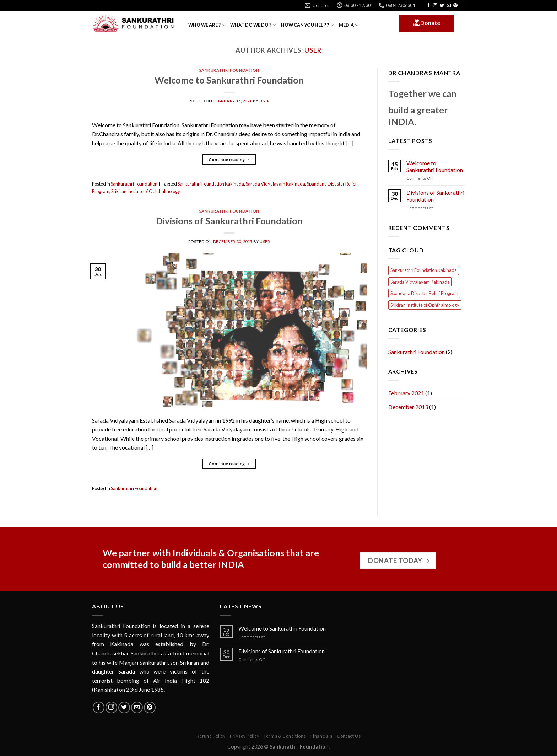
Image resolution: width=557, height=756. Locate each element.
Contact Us (349, 736)
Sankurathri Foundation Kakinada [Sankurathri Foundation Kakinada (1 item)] (424, 270)
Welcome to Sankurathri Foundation (229, 80)
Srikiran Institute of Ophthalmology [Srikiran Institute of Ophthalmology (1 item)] (425, 305)
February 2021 (406, 393)
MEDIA (349, 25)
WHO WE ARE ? (207, 25)
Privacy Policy (245, 736)
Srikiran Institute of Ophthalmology (146, 191)
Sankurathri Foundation (229, 70)
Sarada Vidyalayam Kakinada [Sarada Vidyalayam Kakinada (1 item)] (420, 282)
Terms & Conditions (285, 736)
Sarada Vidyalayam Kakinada (275, 184)
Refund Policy (211, 736)
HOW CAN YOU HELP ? (307, 25)
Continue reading (229, 159)
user (313, 50)
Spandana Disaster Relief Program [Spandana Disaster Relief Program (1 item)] (424, 293)
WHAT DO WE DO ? (253, 25)
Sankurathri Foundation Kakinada (211, 184)
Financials (321, 736)
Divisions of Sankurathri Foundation (229, 221)
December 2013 (408, 407)
